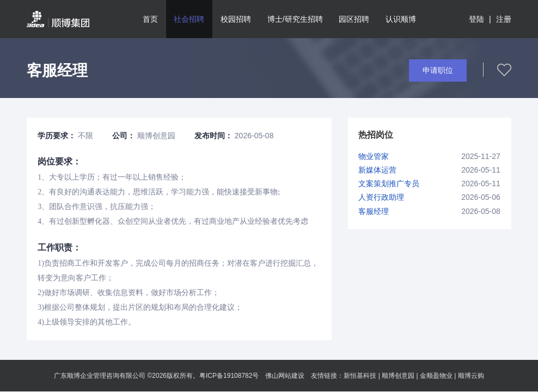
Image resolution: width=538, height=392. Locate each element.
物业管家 (374, 156)
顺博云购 (471, 376)
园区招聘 (354, 19)
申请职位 (438, 70)
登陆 (476, 19)
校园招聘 (236, 19)
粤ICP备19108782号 (229, 376)
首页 (150, 19)
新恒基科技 (360, 376)
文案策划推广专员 (389, 183)
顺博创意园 (398, 376)
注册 (504, 19)
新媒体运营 (377, 170)
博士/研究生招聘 (295, 19)
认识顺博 (401, 19)
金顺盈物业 (436, 376)
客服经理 (374, 211)
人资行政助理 (381, 197)
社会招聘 (189, 19)
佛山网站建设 (285, 376)
